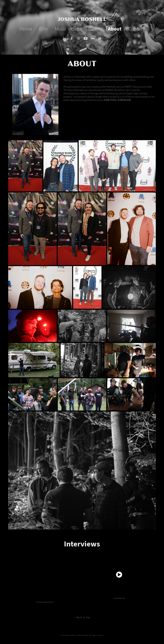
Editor (95, 29)
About (115, 29)
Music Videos (68, 29)
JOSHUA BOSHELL (82, 19)
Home (26, 29)
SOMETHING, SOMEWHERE (117, 100)
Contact (136, 29)
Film (43, 29)
